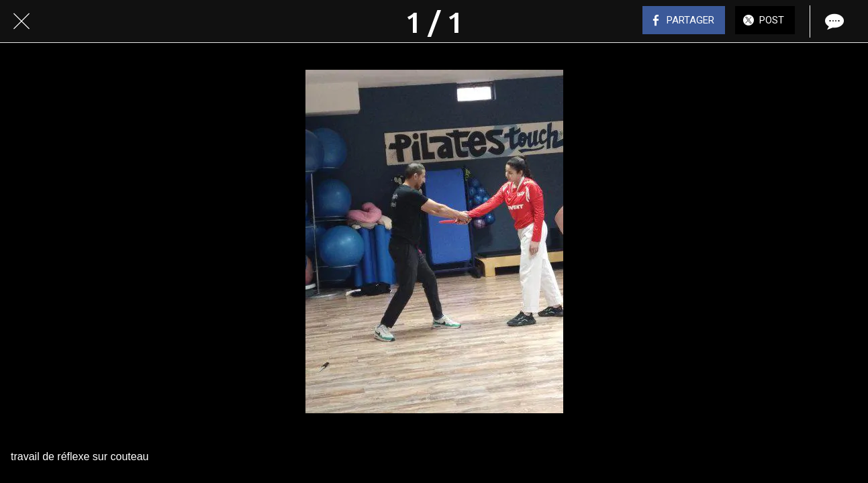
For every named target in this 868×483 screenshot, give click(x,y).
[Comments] (833, 21)
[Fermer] (21, 21)
